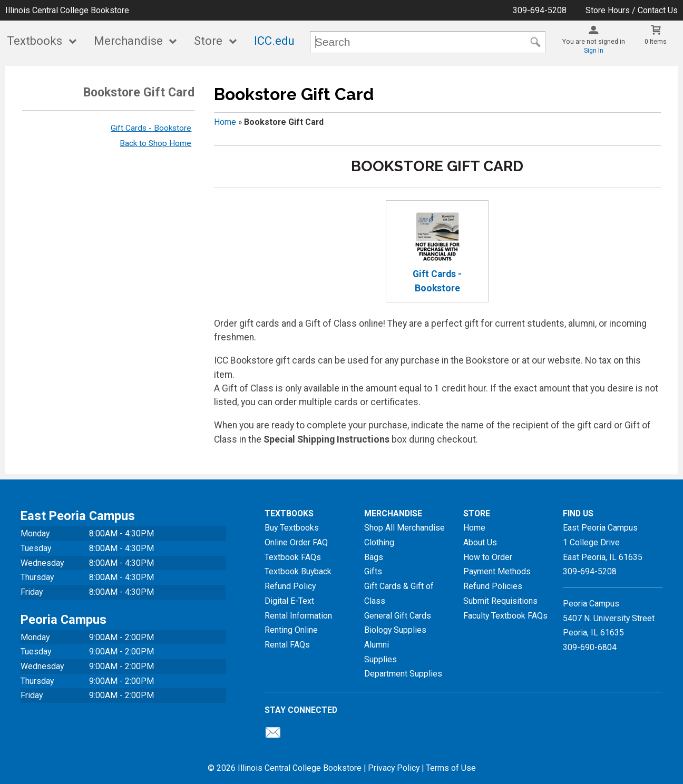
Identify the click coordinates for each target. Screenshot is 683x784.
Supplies (380, 659)
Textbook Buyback (298, 571)
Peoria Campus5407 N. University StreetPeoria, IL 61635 (609, 618)
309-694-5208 (540, 10)
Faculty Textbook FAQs (505, 616)
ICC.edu (274, 41)
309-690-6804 (590, 647)
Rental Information (298, 616)
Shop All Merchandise (404, 528)
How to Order (488, 557)
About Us (480, 542)
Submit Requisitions (500, 601)
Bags (374, 557)
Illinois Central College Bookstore (67, 10)
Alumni (377, 645)
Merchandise (128, 41)
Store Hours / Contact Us (632, 10)
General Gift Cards (398, 616)
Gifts (373, 571)
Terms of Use (451, 768)
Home (225, 122)
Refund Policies (493, 586)
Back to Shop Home (155, 143)
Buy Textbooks (292, 528)
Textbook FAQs (293, 557)
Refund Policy (290, 586)
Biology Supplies (395, 630)
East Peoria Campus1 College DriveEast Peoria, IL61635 (603, 542)
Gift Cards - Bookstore (151, 128)
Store (208, 41)
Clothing (379, 542)
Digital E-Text (289, 601)
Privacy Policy (394, 768)
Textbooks (35, 41)
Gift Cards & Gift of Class (399, 594)
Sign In (594, 51)
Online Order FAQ (296, 542)
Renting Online (291, 630)
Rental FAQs (287, 645)
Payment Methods (497, 571)
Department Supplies (403, 674)
